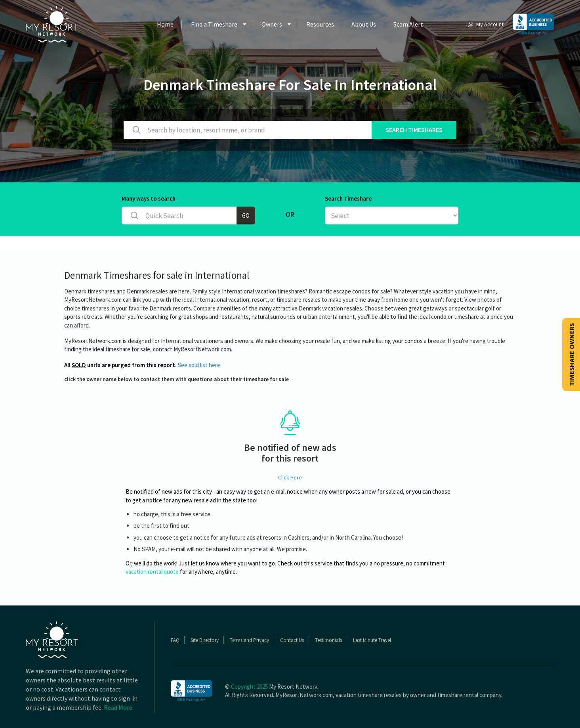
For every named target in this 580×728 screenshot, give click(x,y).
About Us (364, 24)
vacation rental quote (152, 572)
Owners (272, 24)
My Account (485, 24)
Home (165, 24)
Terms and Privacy (249, 640)
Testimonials (328, 640)
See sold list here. (200, 365)
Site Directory (205, 640)
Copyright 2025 (249, 687)
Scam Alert (408, 24)
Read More (118, 707)
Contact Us (292, 640)
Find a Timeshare (214, 24)
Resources (320, 24)
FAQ (175, 640)
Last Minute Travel (372, 640)
